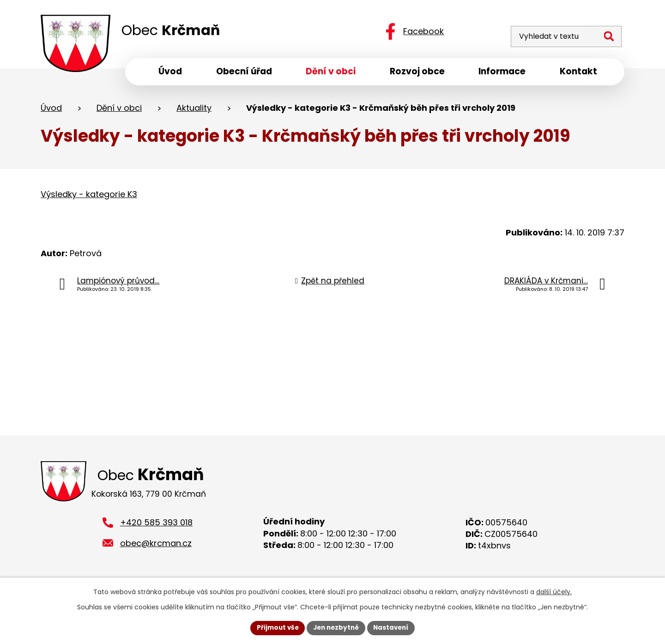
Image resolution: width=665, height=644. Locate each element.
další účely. (554, 591)
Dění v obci (119, 110)
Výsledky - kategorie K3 (89, 196)
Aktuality (194, 110)
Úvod (51, 110)
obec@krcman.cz (156, 547)
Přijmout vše (275, 627)
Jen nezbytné (336, 627)
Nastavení (393, 627)
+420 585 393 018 (156, 527)
